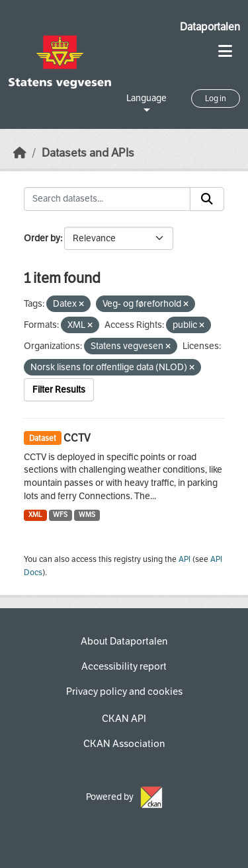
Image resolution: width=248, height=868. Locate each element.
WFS (60, 515)
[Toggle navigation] (225, 51)
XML (35, 515)
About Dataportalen (124, 641)
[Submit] (207, 199)
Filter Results (59, 390)
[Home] (20, 153)
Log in (216, 99)
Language (146, 98)
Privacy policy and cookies (124, 691)
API (185, 559)
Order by (42, 238)
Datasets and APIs (88, 153)
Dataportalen (210, 27)
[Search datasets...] (107, 199)
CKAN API (124, 719)
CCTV (77, 438)
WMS (87, 515)
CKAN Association (124, 744)
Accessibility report (124, 666)
